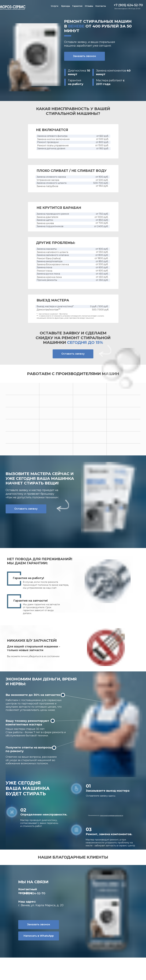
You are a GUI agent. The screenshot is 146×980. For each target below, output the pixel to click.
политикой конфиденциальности (112, 815)
